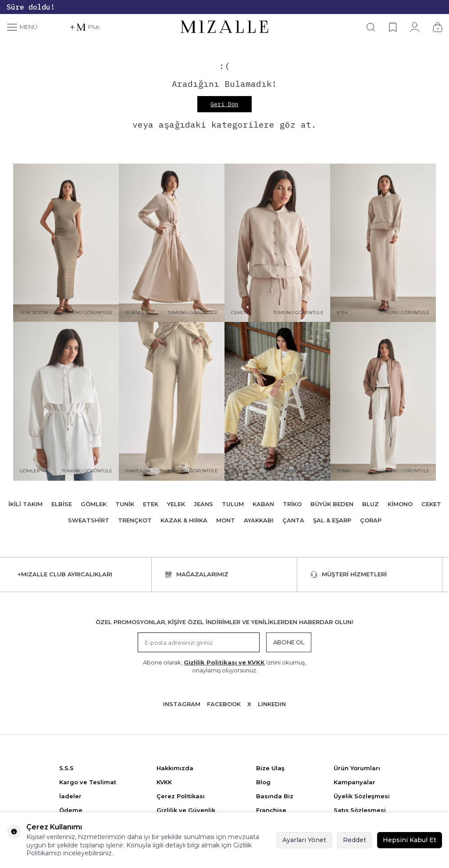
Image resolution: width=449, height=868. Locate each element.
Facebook (224, 704)
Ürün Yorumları (357, 768)
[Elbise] (172, 243)
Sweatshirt (89, 520)
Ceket (431, 504)
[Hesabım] (415, 27)
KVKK (164, 782)
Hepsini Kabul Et (410, 840)
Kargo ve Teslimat (88, 782)
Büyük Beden (332, 504)
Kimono (400, 504)
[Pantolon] (172, 401)
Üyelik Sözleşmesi (362, 796)
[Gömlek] (66, 401)
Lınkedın (272, 704)
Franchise (271, 810)
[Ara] (371, 27)
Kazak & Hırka (184, 520)
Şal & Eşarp (332, 520)
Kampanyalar (355, 782)
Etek (151, 504)
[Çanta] (438, 27)
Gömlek (94, 504)
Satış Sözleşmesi (360, 810)
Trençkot (135, 520)
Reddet (355, 840)
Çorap (371, 520)
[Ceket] (277, 243)
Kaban (263, 504)
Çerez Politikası (181, 796)
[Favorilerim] (393, 27)
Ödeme (71, 810)
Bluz (371, 504)
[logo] (224, 27)
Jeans (203, 504)
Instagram (182, 704)
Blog (263, 782)
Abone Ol (289, 642)
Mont (226, 520)
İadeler (70, 796)
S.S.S (66, 768)
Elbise (62, 504)
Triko (292, 504)
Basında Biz (275, 796)
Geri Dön (224, 104)
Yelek (176, 504)
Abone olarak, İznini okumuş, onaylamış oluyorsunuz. (224, 666)
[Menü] (22, 27)
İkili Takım (25, 504)
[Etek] (383, 243)
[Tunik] (383, 401)
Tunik (125, 504)
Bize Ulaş (270, 768)
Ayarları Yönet (304, 840)
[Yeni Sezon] (66, 243)
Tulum (233, 504)
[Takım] (277, 401)
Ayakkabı (259, 520)
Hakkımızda (175, 768)
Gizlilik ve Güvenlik (186, 810)
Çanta (293, 520)
